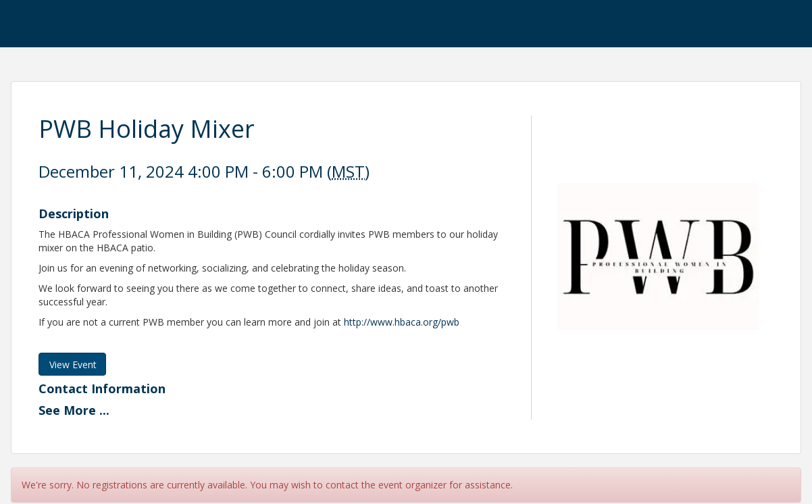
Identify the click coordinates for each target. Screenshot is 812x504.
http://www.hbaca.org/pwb (402, 322)
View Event (73, 364)
